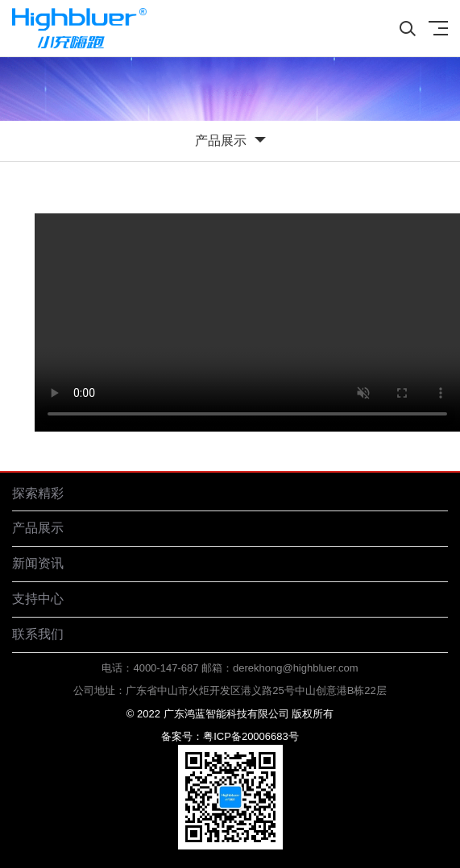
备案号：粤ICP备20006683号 (230, 736)
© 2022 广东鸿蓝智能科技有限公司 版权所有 (230, 714)
